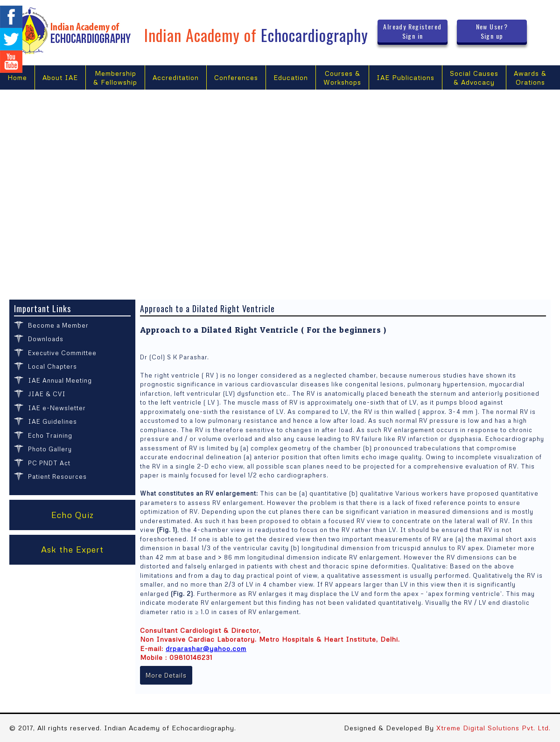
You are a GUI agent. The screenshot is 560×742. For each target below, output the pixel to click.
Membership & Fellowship (115, 78)
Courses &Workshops (342, 78)
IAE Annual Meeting (60, 380)
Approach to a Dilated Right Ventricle (207, 308)
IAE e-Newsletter (57, 408)
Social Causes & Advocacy (474, 78)
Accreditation (176, 77)
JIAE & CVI (47, 394)
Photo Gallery (50, 449)
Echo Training (50, 435)
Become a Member (58, 325)
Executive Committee (62, 353)
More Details (166, 675)
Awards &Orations (530, 78)
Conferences (236, 77)
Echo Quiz (73, 515)
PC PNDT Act (49, 463)
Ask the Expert (72, 549)
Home (17, 77)
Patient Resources (57, 476)
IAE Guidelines (52, 421)
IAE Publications (406, 77)
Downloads (46, 339)
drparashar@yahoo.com (206, 648)
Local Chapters (52, 366)
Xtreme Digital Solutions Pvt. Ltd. (493, 728)
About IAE (60, 77)
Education (291, 77)
